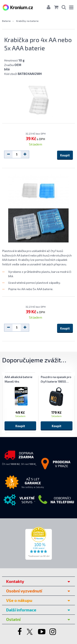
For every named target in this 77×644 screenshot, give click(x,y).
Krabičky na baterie (27, 21)
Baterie (6, 21)
